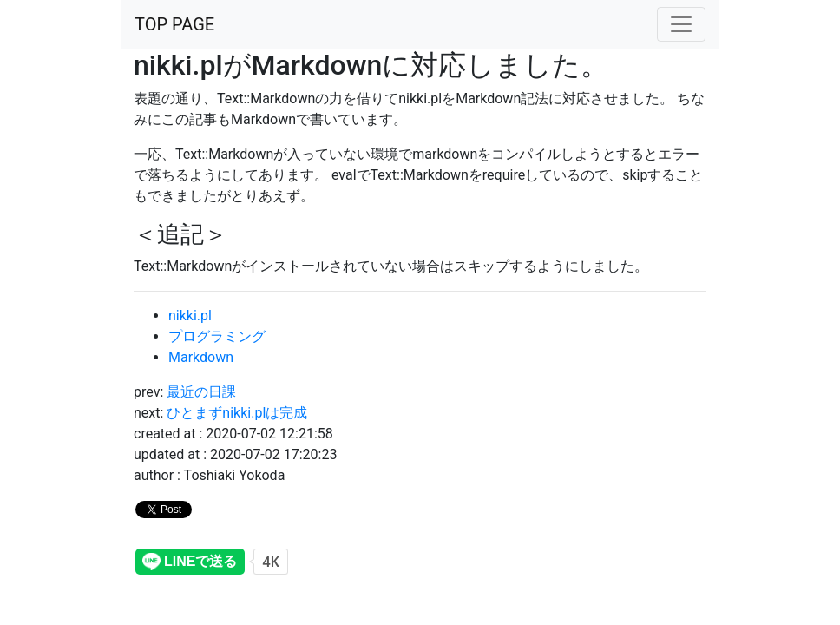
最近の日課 (201, 392)
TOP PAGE (174, 24)
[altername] (681, 24)
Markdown (201, 357)
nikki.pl (190, 316)
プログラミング (217, 336)
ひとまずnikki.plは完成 (237, 413)
